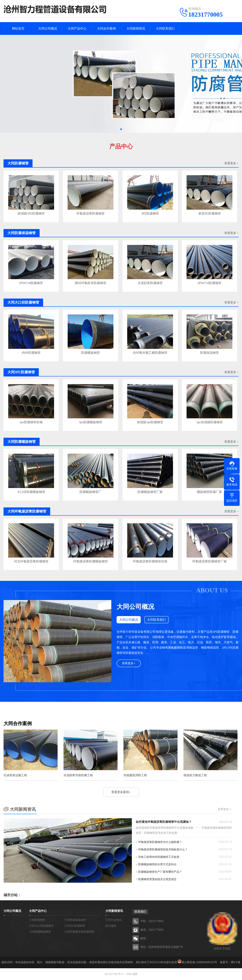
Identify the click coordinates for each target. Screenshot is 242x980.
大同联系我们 (165, 28)
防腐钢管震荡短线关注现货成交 (157, 879)
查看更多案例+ (121, 792)
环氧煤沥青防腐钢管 (91, 213)
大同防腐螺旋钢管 (40, 932)
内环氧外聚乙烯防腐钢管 (150, 353)
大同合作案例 (106, 28)
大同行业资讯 (114, 920)
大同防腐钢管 (37, 920)
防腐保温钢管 (209, 353)
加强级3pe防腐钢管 (150, 422)
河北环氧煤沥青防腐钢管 (31, 561)
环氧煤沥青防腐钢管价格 (150, 561)
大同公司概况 (48, 28)
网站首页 (18, 28)
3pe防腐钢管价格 (31, 422)
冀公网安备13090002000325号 (199, 962)
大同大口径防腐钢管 (41, 926)
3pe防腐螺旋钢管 (91, 422)
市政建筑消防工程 (135, 775)
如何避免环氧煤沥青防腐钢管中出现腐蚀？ (164, 822)
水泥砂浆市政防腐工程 (78, 775)
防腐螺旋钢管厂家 (150, 492)
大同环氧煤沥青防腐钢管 (79, 932)
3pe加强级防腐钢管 (210, 422)
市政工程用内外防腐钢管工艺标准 (159, 857)
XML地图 (132, 974)
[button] (121, 129)
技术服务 (111, 926)
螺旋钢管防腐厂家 (209, 492)
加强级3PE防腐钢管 (31, 213)
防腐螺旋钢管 (91, 353)
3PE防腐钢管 (150, 213)
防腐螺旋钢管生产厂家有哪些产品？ (160, 872)
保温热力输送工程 (195, 775)
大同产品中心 (77, 28)
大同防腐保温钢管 (75, 920)
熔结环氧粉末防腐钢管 (91, 283)
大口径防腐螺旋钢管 (31, 492)
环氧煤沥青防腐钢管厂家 (209, 561)
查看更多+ (129, 663)
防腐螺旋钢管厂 (91, 492)
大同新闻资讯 (136, 28)
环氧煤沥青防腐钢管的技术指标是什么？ (163, 850)
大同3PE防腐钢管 (75, 926)
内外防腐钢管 (31, 353)
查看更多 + (231, 163)
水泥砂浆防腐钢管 (150, 283)
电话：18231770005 (152, 930)
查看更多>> (225, 809)
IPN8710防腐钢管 (31, 283)
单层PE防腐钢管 (210, 213)
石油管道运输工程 (15, 775)
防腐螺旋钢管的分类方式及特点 (157, 864)
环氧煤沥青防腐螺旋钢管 (91, 561)
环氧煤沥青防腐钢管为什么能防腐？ (160, 842)
